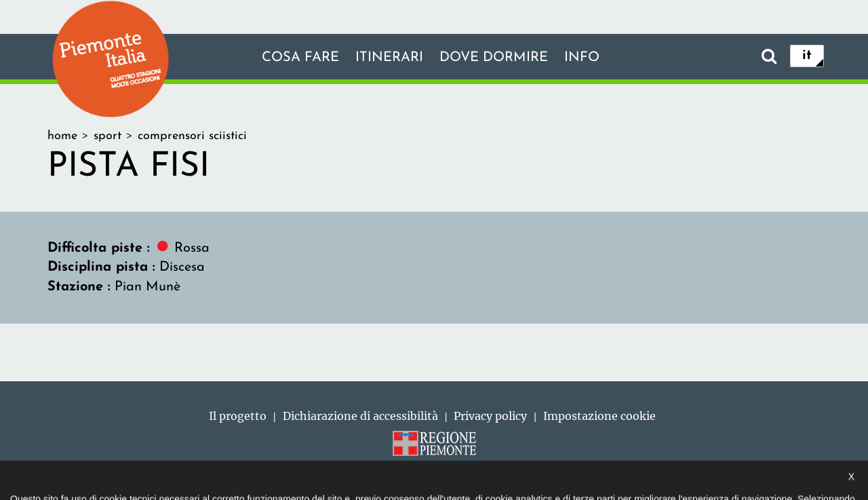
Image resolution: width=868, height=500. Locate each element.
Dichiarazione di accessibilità (360, 416)
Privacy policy (490, 416)
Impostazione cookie (599, 416)
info (582, 58)
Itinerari (389, 58)
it (807, 56)
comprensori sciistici (192, 136)
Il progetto (238, 416)
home (62, 136)
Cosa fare (300, 58)
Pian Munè (147, 287)
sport (107, 136)
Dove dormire (494, 58)
